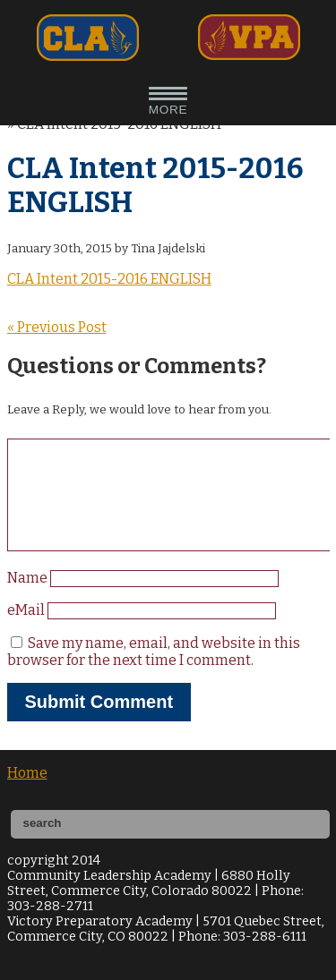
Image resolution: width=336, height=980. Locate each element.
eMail (27, 631)
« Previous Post (57, 327)
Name (29, 599)
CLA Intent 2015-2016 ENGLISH (109, 279)
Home (27, 794)
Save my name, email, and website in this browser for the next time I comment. (154, 673)
